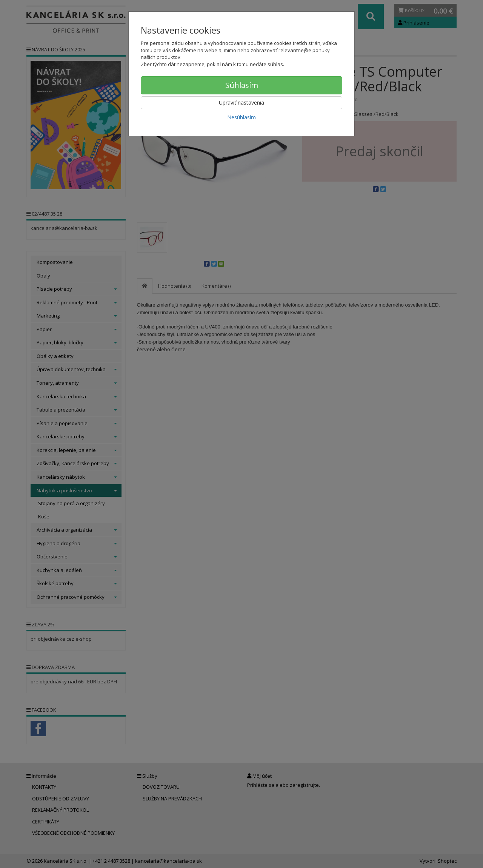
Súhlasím (242, 85)
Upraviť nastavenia (241, 103)
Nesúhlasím (241, 117)
